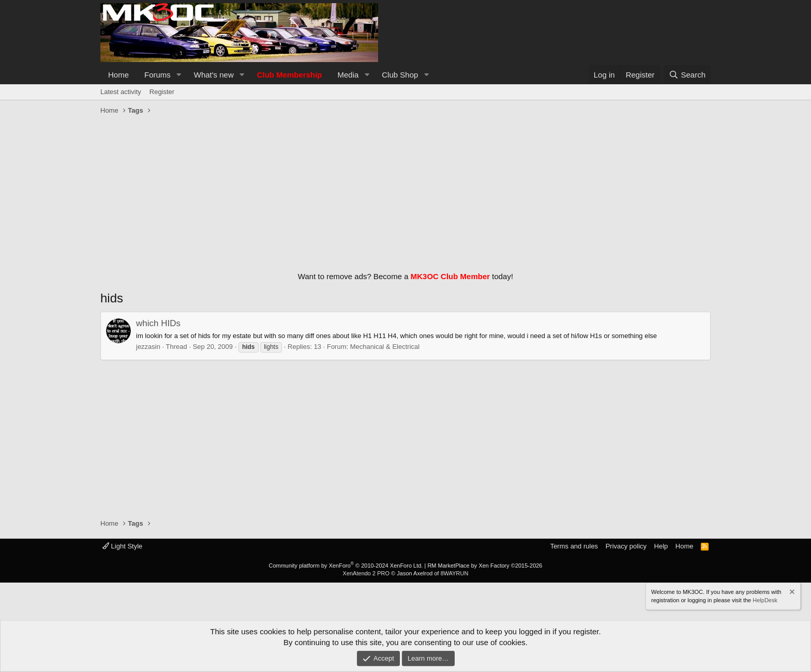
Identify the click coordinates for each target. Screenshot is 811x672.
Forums (157, 75)
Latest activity (121, 92)
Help (661, 546)
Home (118, 75)
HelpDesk (765, 600)
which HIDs (158, 323)
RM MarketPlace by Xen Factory (485, 566)
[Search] (687, 75)
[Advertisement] (405, 191)
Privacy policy (626, 546)
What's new (214, 75)
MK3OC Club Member (450, 276)
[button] (179, 75)
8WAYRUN (455, 573)
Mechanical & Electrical (385, 347)
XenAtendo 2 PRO (366, 573)
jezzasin (148, 347)
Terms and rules (574, 546)
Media (348, 75)
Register (162, 92)
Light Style (122, 546)
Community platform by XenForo (346, 566)
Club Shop (400, 75)
